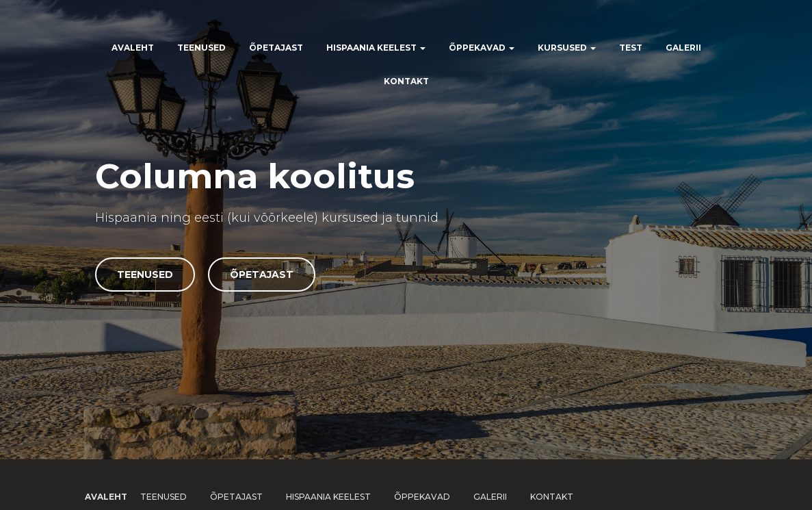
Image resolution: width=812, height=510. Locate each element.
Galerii (683, 48)
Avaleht (133, 48)
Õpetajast (276, 48)
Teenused (201, 48)
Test (631, 48)
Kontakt (406, 81)
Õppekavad (482, 48)
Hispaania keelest (376, 48)
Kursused (567, 48)
